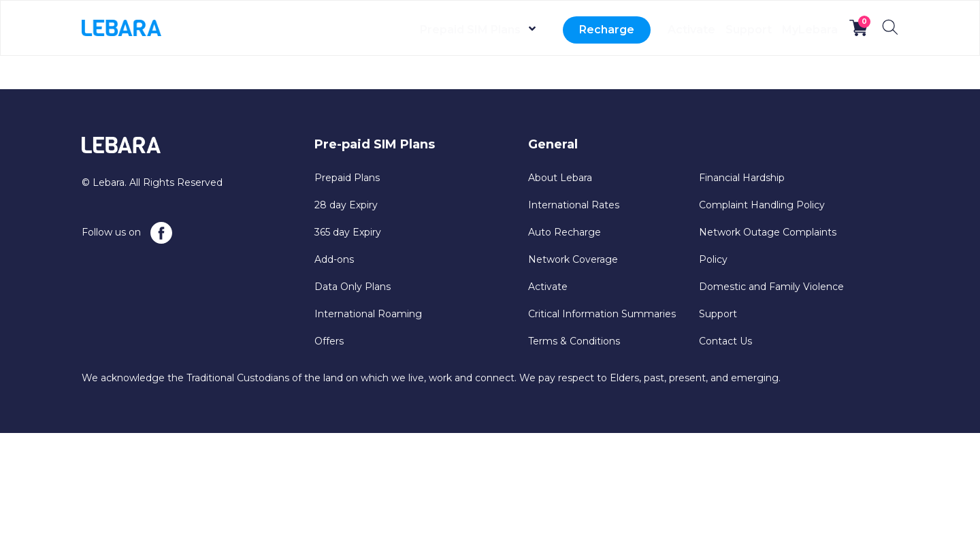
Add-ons (334, 259)
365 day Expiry (348, 232)
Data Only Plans (353, 287)
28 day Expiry (346, 205)
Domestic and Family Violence (771, 287)
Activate (645, 30)
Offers (329, 341)
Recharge (551, 30)
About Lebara (560, 178)
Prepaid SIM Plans (414, 30)
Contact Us (725, 341)
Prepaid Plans (347, 178)
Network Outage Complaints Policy (768, 246)
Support (721, 30)
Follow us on (127, 233)
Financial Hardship (742, 178)
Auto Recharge (565, 232)
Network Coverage (573, 259)
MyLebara (800, 30)
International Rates (574, 205)
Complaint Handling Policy (762, 205)
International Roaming (368, 314)
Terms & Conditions (574, 341)
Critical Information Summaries (602, 314)
